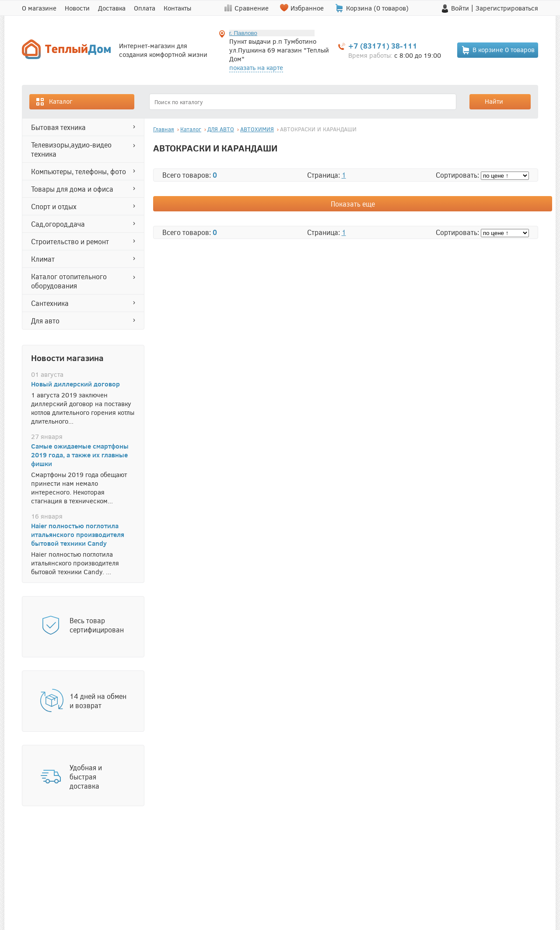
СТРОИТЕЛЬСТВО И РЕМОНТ (70, 241)
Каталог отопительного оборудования (69, 281)
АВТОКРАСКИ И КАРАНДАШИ (318, 129)
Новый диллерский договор (75, 384)
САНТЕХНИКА (50, 303)
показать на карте (256, 67)
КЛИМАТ (43, 259)
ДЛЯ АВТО (45, 321)
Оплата (145, 8)
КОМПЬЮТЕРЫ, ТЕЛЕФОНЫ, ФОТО (79, 171)
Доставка (112, 8)
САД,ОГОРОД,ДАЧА (58, 224)
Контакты (177, 8)
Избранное (307, 8)
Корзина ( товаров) (377, 8)
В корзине (498, 50)
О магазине (39, 8)
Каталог (54, 102)
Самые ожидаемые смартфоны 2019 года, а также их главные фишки (80, 455)
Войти (460, 8)
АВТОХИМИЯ (257, 129)
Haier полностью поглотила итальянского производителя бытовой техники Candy (78, 534)
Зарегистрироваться (507, 8)
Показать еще (353, 204)
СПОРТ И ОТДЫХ (54, 206)
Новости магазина (67, 358)
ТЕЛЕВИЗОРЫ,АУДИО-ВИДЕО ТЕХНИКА (71, 149)
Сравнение (252, 8)
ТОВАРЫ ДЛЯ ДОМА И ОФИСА (72, 189)
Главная (164, 129)
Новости (77, 8)
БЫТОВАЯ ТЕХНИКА (58, 127)
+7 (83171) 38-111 (383, 46)
